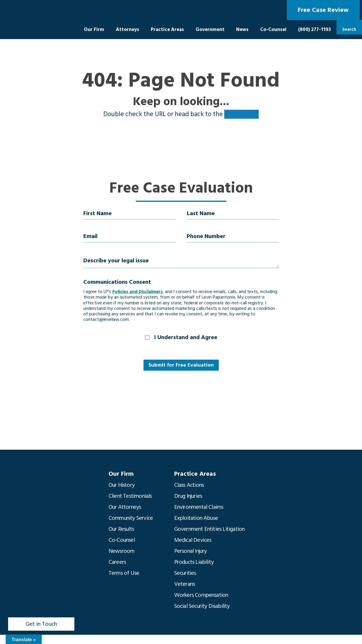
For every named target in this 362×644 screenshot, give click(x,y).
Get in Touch (41, 624)
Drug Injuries (188, 496)
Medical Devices (193, 540)
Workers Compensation (201, 595)
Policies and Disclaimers (137, 292)
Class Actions (189, 485)
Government (210, 30)
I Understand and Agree (186, 337)
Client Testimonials (130, 496)
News (242, 30)
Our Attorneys (125, 507)
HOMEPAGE (241, 114)
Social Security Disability (202, 606)
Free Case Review (323, 10)
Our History (122, 485)
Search (349, 29)
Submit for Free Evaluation (181, 365)
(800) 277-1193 (314, 30)
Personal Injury (191, 551)
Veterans (185, 584)
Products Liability (194, 562)
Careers (117, 562)
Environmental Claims (199, 507)
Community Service (131, 518)
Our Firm (94, 30)
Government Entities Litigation (210, 529)
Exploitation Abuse (196, 518)
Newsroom (122, 551)
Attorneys (127, 30)
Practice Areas (167, 30)
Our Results (121, 529)
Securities (185, 573)
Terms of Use (124, 573)
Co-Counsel (273, 30)
